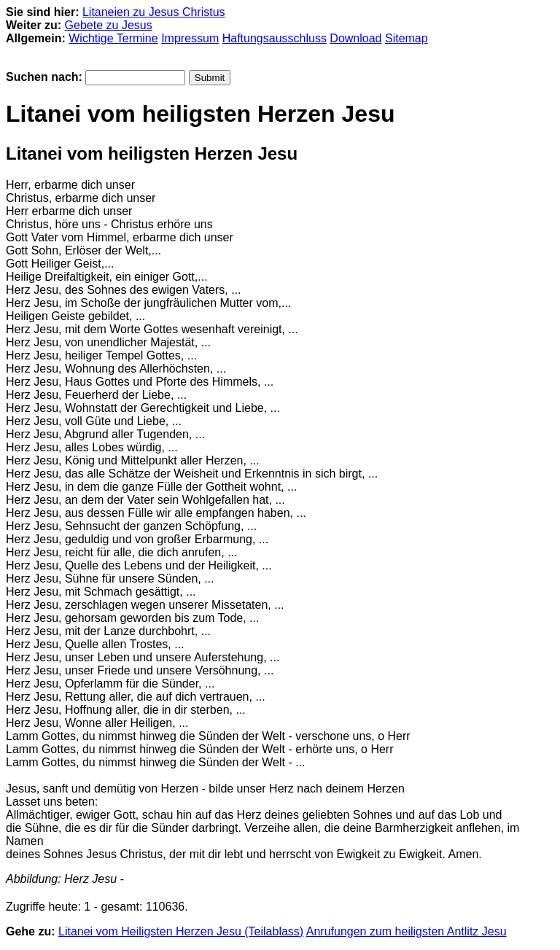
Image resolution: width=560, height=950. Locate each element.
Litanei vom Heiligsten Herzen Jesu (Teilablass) (181, 931)
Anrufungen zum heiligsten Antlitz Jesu (407, 931)
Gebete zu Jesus (109, 25)
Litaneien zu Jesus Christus (154, 12)
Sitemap (407, 38)
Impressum (190, 38)
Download (355, 38)
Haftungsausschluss (275, 38)
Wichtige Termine (113, 38)
